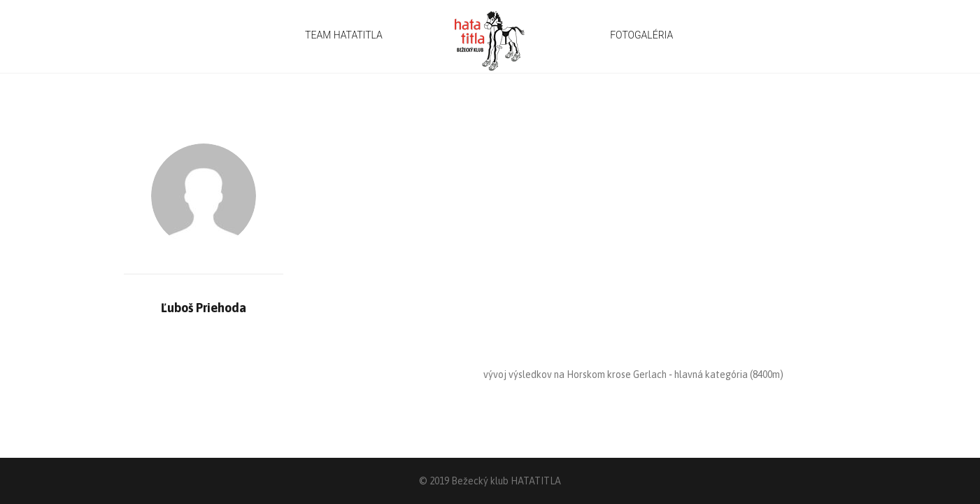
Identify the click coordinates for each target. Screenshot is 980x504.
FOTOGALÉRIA (641, 35)
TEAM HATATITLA (344, 35)
